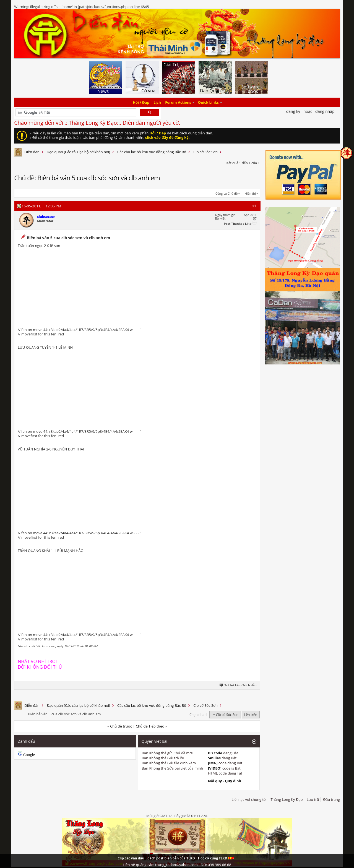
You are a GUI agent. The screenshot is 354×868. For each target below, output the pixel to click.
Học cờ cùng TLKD (216, 858)
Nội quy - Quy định (225, 781)
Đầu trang (332, 799)
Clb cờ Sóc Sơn (205, 152)
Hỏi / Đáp (141, 102)
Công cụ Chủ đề (227, 193)
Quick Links (208, 102)
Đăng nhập (325, 111)
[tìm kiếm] (75, 113)
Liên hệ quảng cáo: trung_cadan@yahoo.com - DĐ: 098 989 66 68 (177, 865)
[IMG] (213, 763)
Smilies (214, 758)
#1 (254, 206)
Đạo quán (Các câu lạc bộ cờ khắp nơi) (78, 152)
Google (29, 755)
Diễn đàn (32, 152)
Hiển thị (250, 193)
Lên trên (251, 715)
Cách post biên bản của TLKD (171, 858)
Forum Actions (178, 102)
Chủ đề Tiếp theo (150, 726)
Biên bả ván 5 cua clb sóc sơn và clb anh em (99, 178)
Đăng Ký (293, 111)
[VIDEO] (215, 768)
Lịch (157, 102)
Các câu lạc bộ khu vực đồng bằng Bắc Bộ (152, 152)
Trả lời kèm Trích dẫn (238, 685)
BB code (215, 753)
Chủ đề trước (121, 726)
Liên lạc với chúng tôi (249, 799)
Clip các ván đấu (131, 858)
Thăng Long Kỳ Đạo (287, 799)
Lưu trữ (313, 799)
